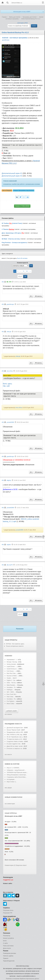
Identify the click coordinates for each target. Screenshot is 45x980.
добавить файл (12, 711)
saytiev (9, 545)
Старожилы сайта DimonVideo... (17, 777)
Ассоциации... (11, 779)
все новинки (8, 714)
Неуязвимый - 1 (12, 660)
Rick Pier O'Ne (11, 673)
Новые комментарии (14, 797)
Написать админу (8, 956)
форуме (16, 764)
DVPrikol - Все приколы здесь (15, 644)
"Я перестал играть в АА (14, 739)
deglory (9, 480)
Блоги (5, 941)
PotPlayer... (10, 690)
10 (27, 271)
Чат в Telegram (7, 190)
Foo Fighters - (11, 701)
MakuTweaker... (11, 685)
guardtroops (6, 40)
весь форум (8, 788)
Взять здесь (7, 384)
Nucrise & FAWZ (12, 676)
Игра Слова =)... (12, 782)
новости (18, 724)
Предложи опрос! (21, 865)
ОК (25, 277)
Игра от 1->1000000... (13, 768)
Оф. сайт (6, 386)
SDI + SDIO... (11, 692)
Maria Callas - (11, 704)
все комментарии (10, 804)
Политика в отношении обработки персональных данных (22, 979)
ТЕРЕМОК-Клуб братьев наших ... (17, 772)
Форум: (24, 190)
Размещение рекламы (10, 953)
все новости (8, 755)
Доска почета (7, 948)
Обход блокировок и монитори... (17, 775)
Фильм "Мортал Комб (13, 730)
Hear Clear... (10, 697)
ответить (39, 296)
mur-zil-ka (10, 371)
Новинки (8, 656)
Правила (6, 958)
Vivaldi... (9, 678)
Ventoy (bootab (11, 664)
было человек (22, 258)
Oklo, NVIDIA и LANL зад (14, 735)
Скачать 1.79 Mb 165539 (22, 206)
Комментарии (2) (10, 865)
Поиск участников (8, 946)
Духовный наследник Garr (15, 728)
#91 (3, 282)
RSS (26, 23)
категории (20, 23)
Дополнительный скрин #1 (12, 173)
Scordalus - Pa (11, 699)
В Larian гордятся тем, (14, 744)
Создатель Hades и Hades (15, 741)
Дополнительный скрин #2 (12, 176)
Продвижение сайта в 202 (15, 732)
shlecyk (9, 332)
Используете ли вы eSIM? (22, 12)
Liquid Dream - (11, 666)
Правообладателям (9, 961)
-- (21, 271)
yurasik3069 (10, 422)
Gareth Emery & (12, 669)
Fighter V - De (11, 680)
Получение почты (8, 910)
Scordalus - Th (11, 687)
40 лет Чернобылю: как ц (15, 737)
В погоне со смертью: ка (14, 748)
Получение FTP (8, 913)
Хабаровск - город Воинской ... (16, 770)
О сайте (5, 943)
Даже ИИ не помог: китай (15, 746)
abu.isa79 (10, 565)
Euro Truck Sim (11, 694)
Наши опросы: (11, 813)
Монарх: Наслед (12, 662)
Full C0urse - (11, 671)
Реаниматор (7, 936)
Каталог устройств (8, 938)
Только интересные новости (15, 646)
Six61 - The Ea (11, 683)
